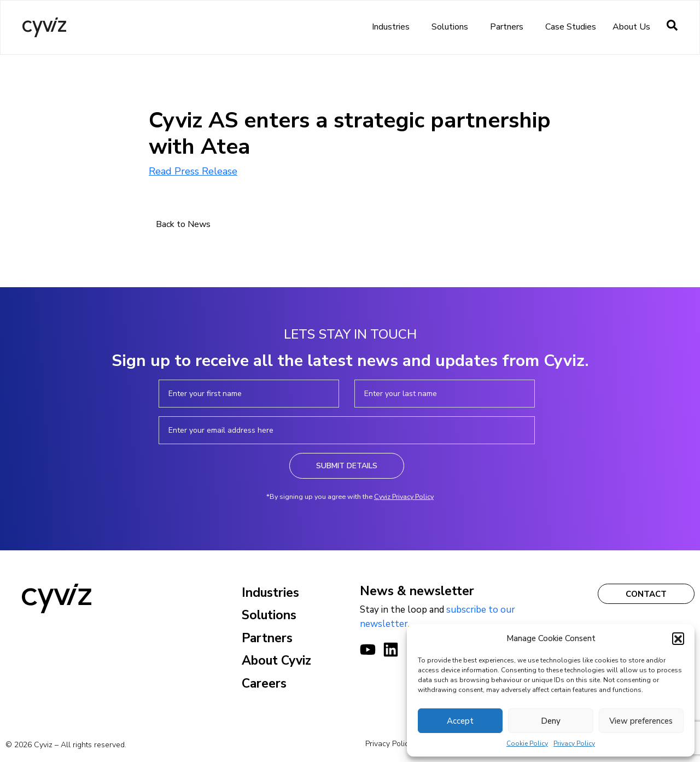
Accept (460, 721)
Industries (393, 27)
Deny (551, 721)
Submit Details (347, 466)
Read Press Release (193, 171)
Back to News (183, 224)
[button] (678, 638)
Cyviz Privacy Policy (404, 496)
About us (634, 27)
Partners (509, 27)
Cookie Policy (527, 743)
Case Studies (571, 27)
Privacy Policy (574, 743)
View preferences (641, 721)
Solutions (453, 27)
